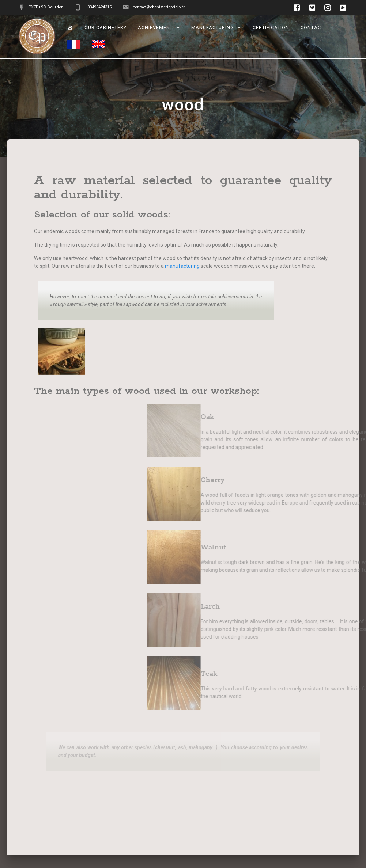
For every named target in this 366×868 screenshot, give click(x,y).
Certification (271, 28)
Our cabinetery (105, 28)
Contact (312, 28)
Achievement (155, 28)
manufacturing (213, 28)
